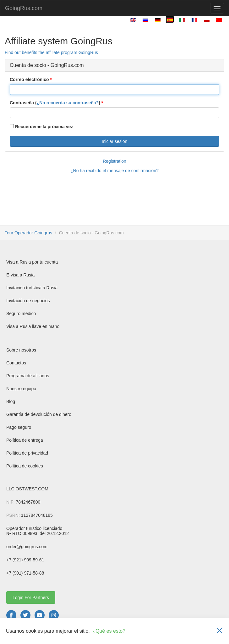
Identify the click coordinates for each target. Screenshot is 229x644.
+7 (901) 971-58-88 (25, 573)
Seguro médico (21, 314)
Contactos (16, 363)
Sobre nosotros (21, 350)
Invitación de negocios (28, 301)
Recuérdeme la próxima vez (41, 127)
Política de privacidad (27, 453)
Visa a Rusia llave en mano (33, 326)
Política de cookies (25, 466)
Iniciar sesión (115, 141)
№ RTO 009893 (22, 533)
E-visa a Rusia (20, 275)
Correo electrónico (29, 79)
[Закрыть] (220, 631)
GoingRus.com (24, 8)
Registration (114, 161)
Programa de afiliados (28, 376)
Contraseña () (55, 103)
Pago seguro (19, 427)
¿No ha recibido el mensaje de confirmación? (114, 171)
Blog (11, 401)
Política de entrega (25, 440)
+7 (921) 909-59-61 (25, 560)
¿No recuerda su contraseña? (68, 103)
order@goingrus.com (27, 547)
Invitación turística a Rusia (32, 288)
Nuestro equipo (21, 389)
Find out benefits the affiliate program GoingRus (51, 52)
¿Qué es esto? (109, 631)
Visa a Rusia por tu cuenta (32, 262)
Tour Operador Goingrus (28, 233)
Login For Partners (31, 598)
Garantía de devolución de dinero (39, 414)
